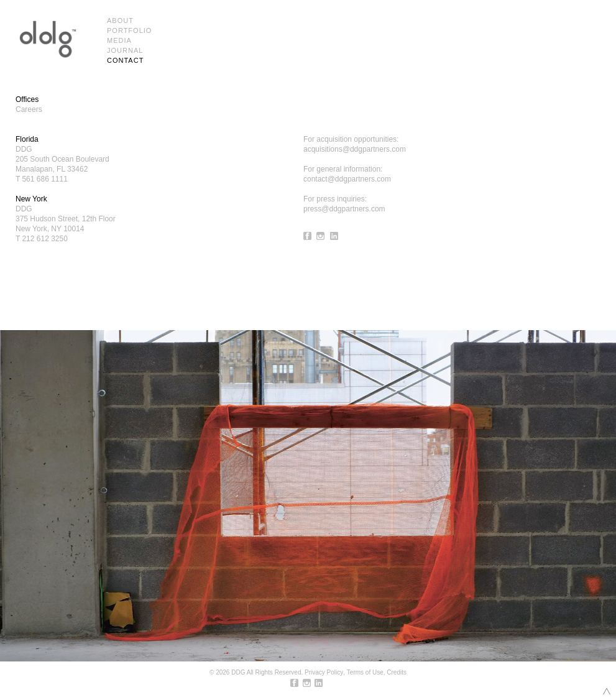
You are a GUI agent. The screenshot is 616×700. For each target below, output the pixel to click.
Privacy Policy (324, 672)
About (120, 21)
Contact (125, 60)
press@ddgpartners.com (344, 209)
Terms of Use (365, 672)
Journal (125, 50)
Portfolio (129, 30)
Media (119, 40)
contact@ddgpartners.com (347, 179)
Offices (27, 99)
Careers (29, 109)
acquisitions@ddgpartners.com (355, 149)
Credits (397, 672)
